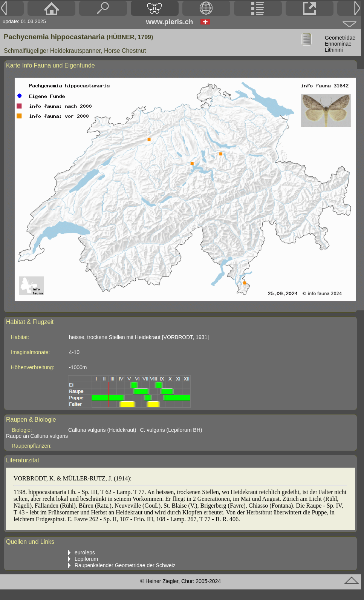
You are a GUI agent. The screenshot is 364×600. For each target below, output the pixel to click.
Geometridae (340, 38)
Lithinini (334, 50)
